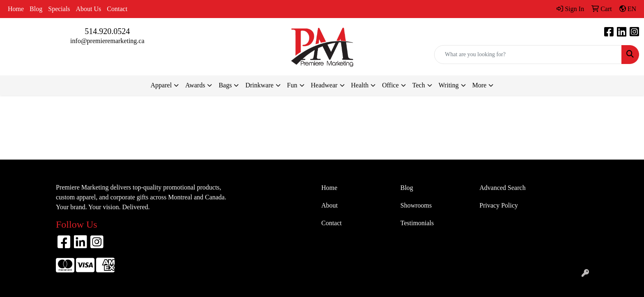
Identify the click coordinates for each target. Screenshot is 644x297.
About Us (89, 9)
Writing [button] (449, 85)
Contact (117, 9)
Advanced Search (502, 188)
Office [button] (390, 85)
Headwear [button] (324, 85)
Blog (36, 9)
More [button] (480, 85)
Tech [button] (419, 85)
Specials (59, 9)
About (329, 205)
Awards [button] (195, 85)
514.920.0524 (107, 31)
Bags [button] (225, 85)
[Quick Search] (528, 55)
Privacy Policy (499, 205)
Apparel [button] (161, 85)
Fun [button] (292, 85)
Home (16, 9)
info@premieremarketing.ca (107, 41)
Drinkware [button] (259, 85)
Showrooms (416, 205)
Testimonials (417, 223)
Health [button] (360, 85)
